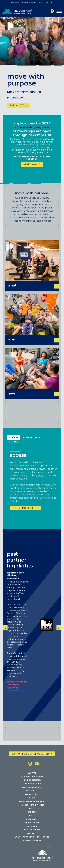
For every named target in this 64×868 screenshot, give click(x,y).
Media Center (32, 823)
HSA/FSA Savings (32, 840)
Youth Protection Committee (32, 837)
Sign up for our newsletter (30, 754)
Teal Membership (23, 511)
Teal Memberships (32, 787)
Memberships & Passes (32, 805)
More (47, 3)
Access (14, 440)
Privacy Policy (32, 830)
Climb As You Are (32, 784)
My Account (32, 794)
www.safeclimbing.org (18, 693)
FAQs (32, 816)
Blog (32, 798)
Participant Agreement (32, 801)
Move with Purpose (32, 777)
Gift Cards (32, 826)
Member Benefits (32, 780)
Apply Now (17, 105)
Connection (17, 444)
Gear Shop (32, 819)
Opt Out (32, 833)
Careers (32, 812)
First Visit (32, 791)
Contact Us (32, 809)
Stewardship (31, 440)
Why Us (32, 773)
